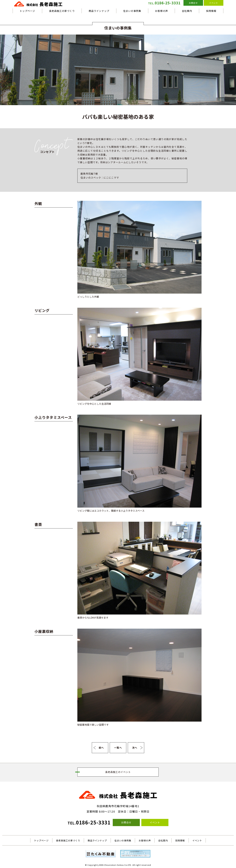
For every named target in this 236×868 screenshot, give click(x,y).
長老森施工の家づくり (62, 11)
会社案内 (187, 11)
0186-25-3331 (164, 3)
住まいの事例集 (132, 11)
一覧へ (118, 748)
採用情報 (211, 11)
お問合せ (193, 3)
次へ (135, 748)
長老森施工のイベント (118, 772)
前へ (101, 748)
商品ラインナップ (99, 11)
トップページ (27, 11)
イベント (214, 3)
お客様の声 (161, 11)
